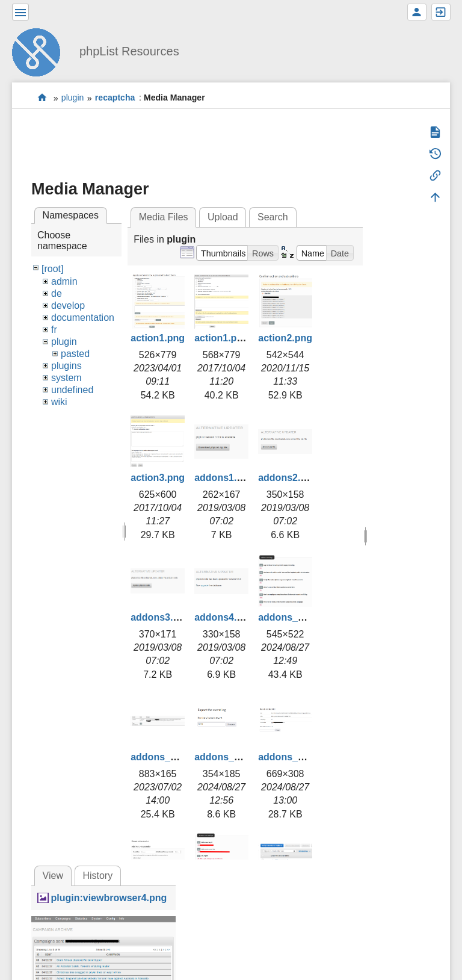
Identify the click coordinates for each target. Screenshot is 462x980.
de (57, 293)
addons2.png (288, 478)
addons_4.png (291, 757)
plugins (66, 366)
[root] (52, 269)
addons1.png (224, 478)
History (97, 876)
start (42, 98)
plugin (73, 98)
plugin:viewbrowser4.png (109, 898)
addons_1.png (291, 617)
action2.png (285, 338)
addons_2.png (163, 757)
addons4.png (224, 617)
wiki (59, 402)
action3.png (158, 478)
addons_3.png (227, 757)
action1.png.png (232, 338)
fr (54, 330)
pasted (75, 354)
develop (68, 305)
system (66, 378)
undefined (72, 390)
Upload (223, 217)
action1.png (158, 338)
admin (64, 281)
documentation (83, 318)
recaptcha (115, 98)
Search (273, 217)
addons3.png (161, 617)
